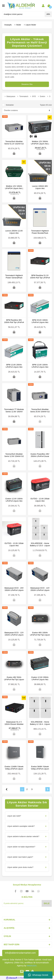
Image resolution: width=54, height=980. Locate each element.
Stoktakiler (10, 105)
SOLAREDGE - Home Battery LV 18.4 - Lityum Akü (40, 723)
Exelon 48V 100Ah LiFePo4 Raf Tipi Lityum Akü (40, 634)
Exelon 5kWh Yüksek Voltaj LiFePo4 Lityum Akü (40, 768)
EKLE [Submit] (47, 903)
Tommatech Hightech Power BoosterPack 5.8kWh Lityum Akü (40, 232)
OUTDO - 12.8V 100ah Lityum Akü (14, 544)
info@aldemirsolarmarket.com (20, 953)
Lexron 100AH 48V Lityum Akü (40, 187)
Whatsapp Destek (38, 975)
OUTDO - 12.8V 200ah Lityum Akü (40, 500)
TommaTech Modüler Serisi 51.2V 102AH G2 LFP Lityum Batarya (14, 143)
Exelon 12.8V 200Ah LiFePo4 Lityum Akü (40, 678)
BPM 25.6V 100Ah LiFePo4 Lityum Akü (40, 321)
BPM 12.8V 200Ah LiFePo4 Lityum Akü (14, 366)
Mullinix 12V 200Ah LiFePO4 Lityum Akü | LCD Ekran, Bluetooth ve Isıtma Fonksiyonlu (40, 143)
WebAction (32, 966)
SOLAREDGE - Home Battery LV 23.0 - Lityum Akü (40, 544)
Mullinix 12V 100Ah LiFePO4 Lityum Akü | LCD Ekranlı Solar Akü (14, 187)
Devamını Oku (27, 84)
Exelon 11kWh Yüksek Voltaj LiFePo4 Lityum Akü (14, 768)
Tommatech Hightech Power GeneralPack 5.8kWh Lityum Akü (14, 277)
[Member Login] (43, 6)
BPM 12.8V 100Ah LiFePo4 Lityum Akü (40, 366)
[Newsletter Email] (27, 903)
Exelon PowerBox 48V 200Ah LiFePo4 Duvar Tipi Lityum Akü (40, 455)
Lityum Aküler (31, 25)
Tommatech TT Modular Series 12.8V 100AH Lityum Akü (14, 411)
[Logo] (21, 6)
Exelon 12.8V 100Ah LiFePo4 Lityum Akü (14, 500)
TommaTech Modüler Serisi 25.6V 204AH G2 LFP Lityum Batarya (40, 411)
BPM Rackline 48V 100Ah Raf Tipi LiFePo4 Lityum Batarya (14, 321)
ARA (48, 14)
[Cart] (49, 6)
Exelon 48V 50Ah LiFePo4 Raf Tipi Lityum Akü (14, 678)
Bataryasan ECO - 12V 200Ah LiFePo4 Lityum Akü (40, 589)
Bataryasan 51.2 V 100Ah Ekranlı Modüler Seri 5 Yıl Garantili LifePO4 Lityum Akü (14, 723)
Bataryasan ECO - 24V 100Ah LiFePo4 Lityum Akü (14, 589)
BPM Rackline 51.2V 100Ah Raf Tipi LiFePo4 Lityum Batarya (40, 277)
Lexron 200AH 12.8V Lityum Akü (14, 232)
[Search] (27, 14)
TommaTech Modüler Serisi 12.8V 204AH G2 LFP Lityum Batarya (14, 455)
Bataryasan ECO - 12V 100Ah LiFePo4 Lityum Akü (14, 634)
